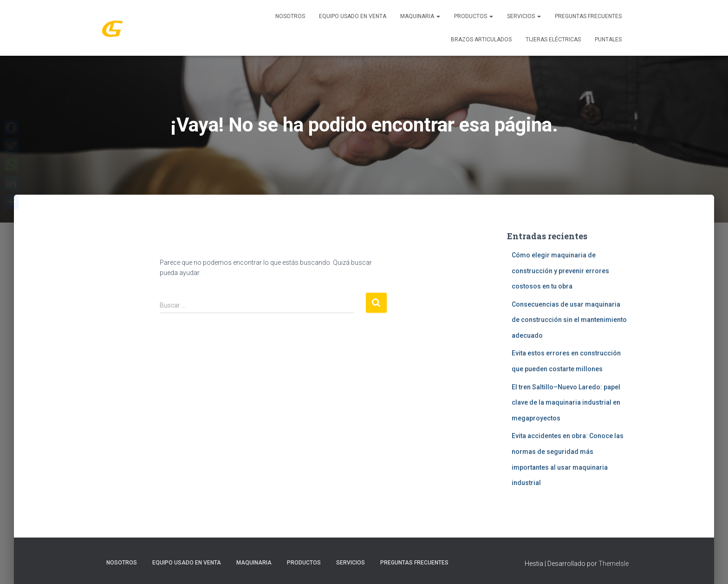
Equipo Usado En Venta (353, 16)
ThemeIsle (614, 564)
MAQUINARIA (420, 16)
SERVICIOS (524, 16)
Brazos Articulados (481, 39)
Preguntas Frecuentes (588, 16)
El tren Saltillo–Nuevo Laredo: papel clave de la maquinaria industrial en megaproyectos (566, 403)
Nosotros (290, 16)
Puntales (608, 39)
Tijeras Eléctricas (553, 39)
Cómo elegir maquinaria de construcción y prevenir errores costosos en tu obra (560, 271)
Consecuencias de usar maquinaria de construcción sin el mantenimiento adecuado (569, 320)
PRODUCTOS (474, 16)
